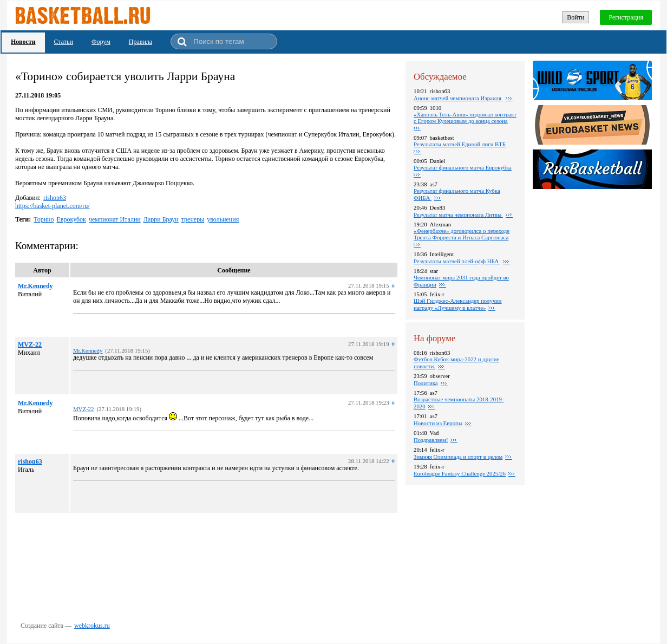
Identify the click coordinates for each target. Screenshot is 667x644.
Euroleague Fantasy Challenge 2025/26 (460, 473)
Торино (44, 219)
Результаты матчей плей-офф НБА (457, 261)
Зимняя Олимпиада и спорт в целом (458, 457)
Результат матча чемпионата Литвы (458, 214)
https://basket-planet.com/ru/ (53, 206)
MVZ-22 (30, 344)
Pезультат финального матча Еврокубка (463, 167)
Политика (426, 383)
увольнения (223, 219)
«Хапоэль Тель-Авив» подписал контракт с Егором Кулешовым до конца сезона (465, 118)
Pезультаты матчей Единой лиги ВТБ (460, 144)
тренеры (193, 219)
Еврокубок (71, 219)
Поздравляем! (431, 440)
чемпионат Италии (115, 219)
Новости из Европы (438, 423)
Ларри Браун (161, 219)
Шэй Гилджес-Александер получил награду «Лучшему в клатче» (458, 304)
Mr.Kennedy (35, 286)
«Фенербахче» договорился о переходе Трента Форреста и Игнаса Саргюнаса (462, 234)
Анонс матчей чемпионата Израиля (458, 98)
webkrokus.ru (92, 626)
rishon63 (55, 198)
